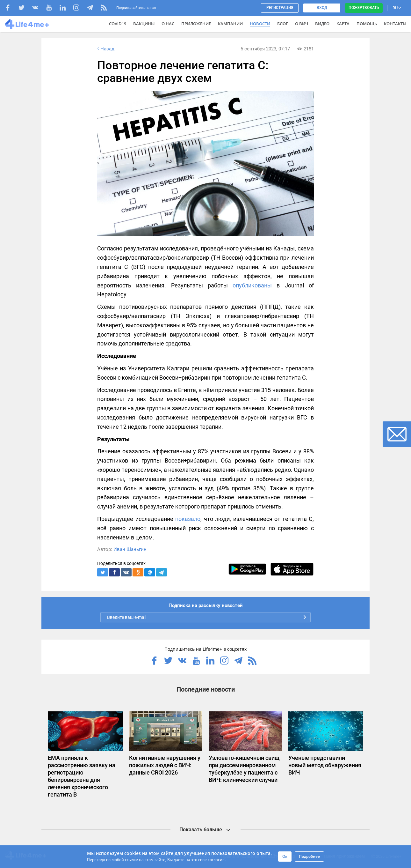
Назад (105, 49)
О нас (168, 24)
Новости (260, 24)
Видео (322, 24)
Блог (283, 24)
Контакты (395, 24)
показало (188, 519)
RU (397, 8)
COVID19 (118, 24)
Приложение (196, 24)
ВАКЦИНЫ (144, 24)
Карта (343, 24)
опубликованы (252, 285)
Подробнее (309, 856)
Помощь (367, 24)
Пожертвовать (364, 8)
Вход (322, 8)
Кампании (230, 24)
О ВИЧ (302, 24)
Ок (285, 856)
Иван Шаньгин (130, 549)
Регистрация (280, 8)
